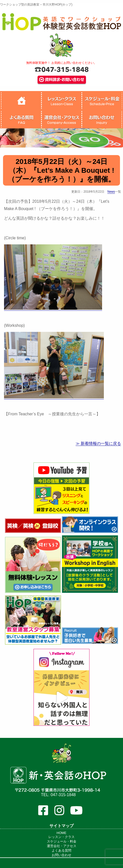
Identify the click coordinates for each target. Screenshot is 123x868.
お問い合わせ (61, 855)
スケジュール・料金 (62, 841)
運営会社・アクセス (62, 846)
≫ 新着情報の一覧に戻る (98, 443)
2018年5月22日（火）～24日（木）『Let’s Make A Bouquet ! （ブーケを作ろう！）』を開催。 (61, 170)
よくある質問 (61, 850)
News (111, 192)
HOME (62, 833)
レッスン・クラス (61, 837)
